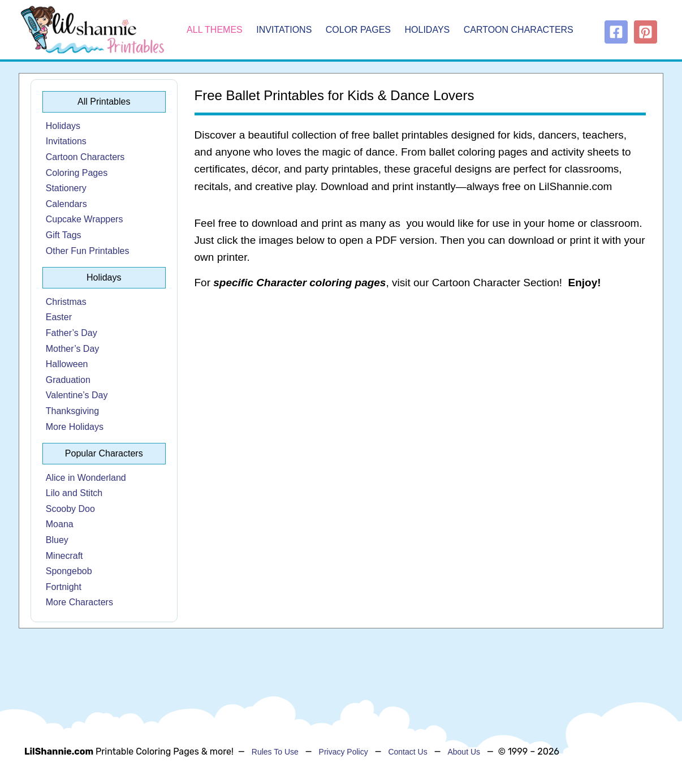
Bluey (57, 540)
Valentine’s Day (77, 395)
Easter (59, 317)
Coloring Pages (77, 173)
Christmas (66, 302)
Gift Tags (64, 235)
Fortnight (64, 587)
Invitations (284, 30)
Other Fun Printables (88, 251)
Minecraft (64, 556)
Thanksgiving (72, 411)
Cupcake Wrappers (85, 219)
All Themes (215, 30)
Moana (60, 524)
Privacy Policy (344, 752)
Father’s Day (72, 333)
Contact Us (407, 752)
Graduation (68, 380)
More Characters (79, 602)
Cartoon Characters (519, 30)
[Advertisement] (420, 390)
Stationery (66, 188)
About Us (464, 752)
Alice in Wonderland (86, 478)
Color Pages (358, 30)
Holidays (428, 30)
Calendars (66, 204)
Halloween (67, 364)
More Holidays (75, 427)
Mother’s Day (73, 349)
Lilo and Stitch (74, 493)
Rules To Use (275, 752)
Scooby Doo (70, 509)
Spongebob (69, 571)
